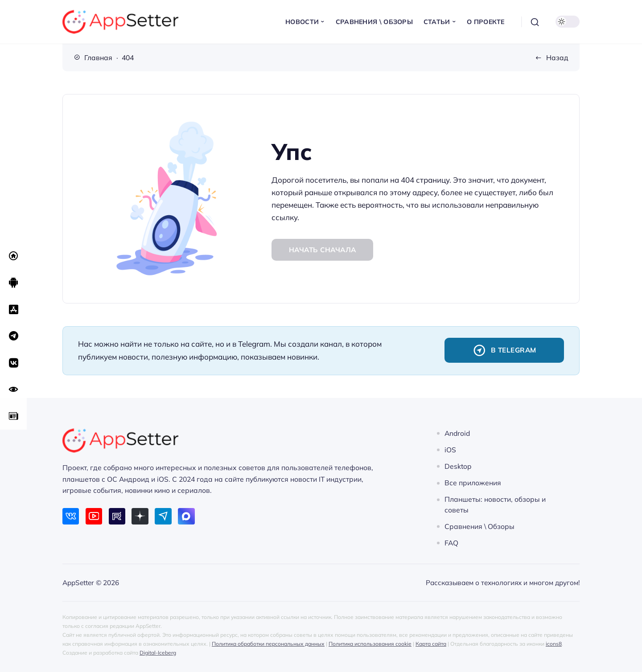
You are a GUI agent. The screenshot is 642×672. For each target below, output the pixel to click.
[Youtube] (94, 516)
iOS (450, 450)
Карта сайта (431, 644)
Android (457, 433)
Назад (557, 57)
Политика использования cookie (370, 644)
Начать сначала (323, 250)
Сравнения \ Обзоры (479, 526)
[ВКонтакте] (71, 516)
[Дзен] (140, 516)
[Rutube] (117, 516)
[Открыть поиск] (535, 22)
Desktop (458, 466)
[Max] (186, 516)
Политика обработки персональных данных (268, 644)
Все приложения (473, 483)
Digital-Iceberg (158, 653)
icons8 (554, 644)
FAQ (451, 543)
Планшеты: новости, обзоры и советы (495, 505)
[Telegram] (163, 516)
